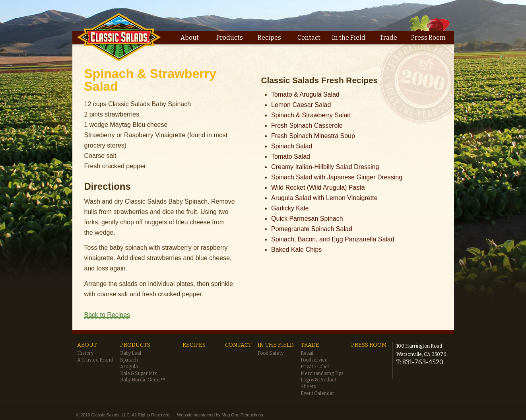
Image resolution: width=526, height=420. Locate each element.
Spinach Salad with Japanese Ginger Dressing (337, 177)
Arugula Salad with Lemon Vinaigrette (324, 198)
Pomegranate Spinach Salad (312, 229)
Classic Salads (119, 37)
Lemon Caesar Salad (301, 105)
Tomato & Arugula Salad (305, 94)
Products (230, 37)
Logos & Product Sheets (318, 383)
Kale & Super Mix (139, 373)
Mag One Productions (242, 415)
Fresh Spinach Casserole (307, 125)
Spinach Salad (292, 146)
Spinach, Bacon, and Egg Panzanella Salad (333, 239)
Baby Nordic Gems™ (143, 380)
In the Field (349, 37)
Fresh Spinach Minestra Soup (313, 136)
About (190, 37)
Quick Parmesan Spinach (307, 219)
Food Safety (271, 353)
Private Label (315, 367)
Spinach (129, 360)
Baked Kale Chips (296, 250)
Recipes (269, 37)
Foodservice (314, 360)
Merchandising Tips (322, 373)
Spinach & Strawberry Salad (311, 115)
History (85, 353)
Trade (388, 37)
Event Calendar (317, 393)
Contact (309, 37)
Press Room (428, 37)
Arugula (129, 367)
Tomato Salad (291, 157)
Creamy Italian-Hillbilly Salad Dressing (325, 167)
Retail (307, 353)
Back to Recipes (107, 315)
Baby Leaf (131, 353)
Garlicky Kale (290, 208)
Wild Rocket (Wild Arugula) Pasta (318, 188)
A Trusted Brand (95, 360)
